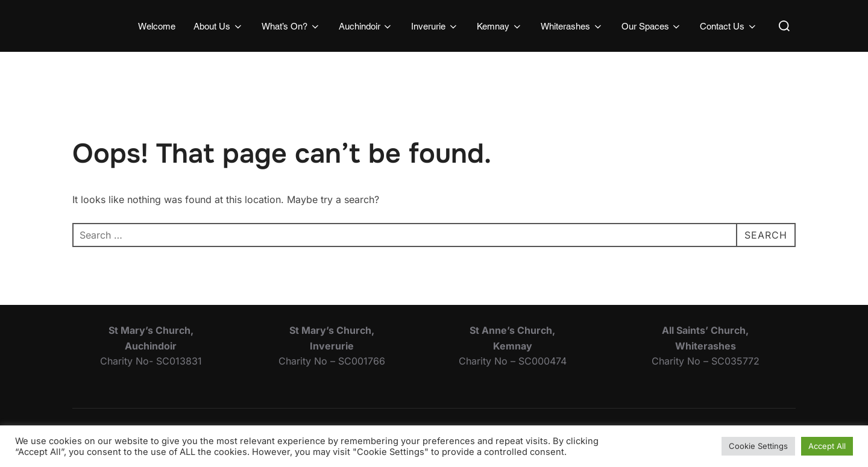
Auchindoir (366, 27)
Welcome (157, 26)
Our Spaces (652, 27)
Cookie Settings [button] (758, 446)
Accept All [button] (827, 446)
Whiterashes (572, 27)
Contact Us (729, 27)
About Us (219, 27)
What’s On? (291, 27)
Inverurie (435, 27)
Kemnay (500, 27)
